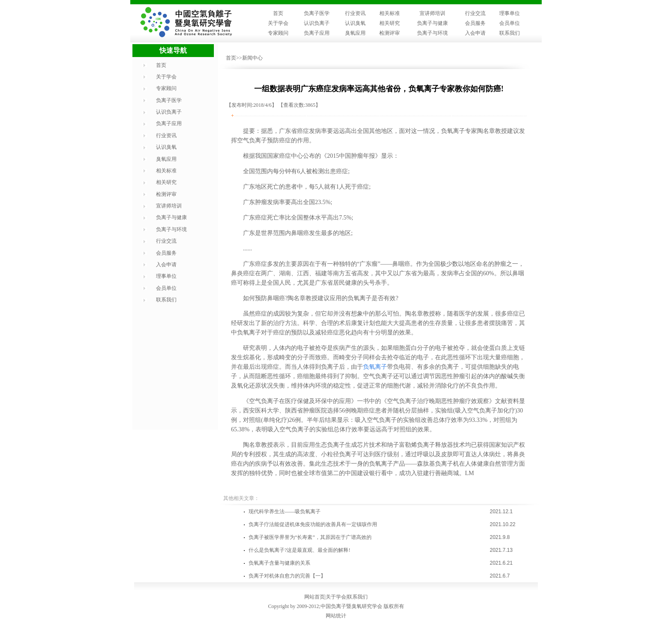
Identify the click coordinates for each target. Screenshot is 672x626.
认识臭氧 (355, 23)
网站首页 (315, 597)
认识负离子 (317, 23)
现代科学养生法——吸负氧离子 (285, 512)
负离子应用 (317, 33)
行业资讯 (355, 13)
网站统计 (336, 616)
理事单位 (510, 13)
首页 (278, 13)
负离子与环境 (432, 33)
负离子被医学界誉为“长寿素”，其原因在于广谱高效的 (310, 537)
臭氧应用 (355, 33)
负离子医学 (317, 13)
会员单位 (510, 23)
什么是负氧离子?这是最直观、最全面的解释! (299, 550)
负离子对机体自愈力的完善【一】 (287, 576)
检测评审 (390, 33)
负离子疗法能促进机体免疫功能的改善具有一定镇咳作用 (313, 524)
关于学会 (278, 23)
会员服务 (475, 23)
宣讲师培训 (432, 13)
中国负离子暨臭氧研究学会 (351, 606)
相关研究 (390, 23)
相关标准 (390, 13)
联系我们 (510, 33)
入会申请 (475, 33)
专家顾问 (278, 33)
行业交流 (475, 13)
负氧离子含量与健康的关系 (279, 563)
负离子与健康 (432, 23)
